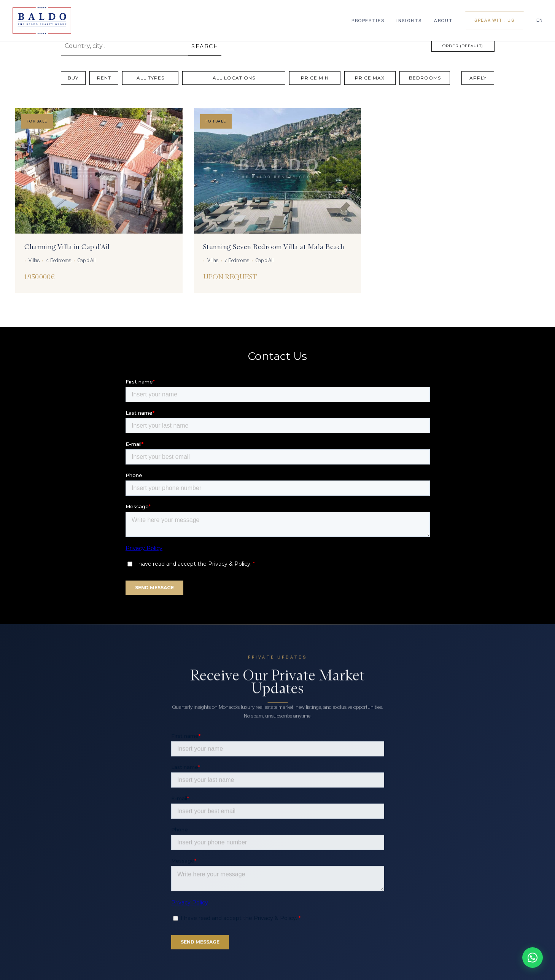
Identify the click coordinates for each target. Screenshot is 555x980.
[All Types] (150, 78)
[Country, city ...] (125, 46)
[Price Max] (370, 78)
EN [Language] (540, 20)
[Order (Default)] (463, 46)
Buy (73, 78)
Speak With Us (495, 20)
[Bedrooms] (425, 78)
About (443, 21)
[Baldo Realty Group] (42, 21)
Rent (104, 78)
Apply (478, 78)
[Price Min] (315, 78)
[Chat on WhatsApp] (533, 958)
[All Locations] (234, 78)
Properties (368, 21)
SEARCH (205, 46)
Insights (409, 21)
